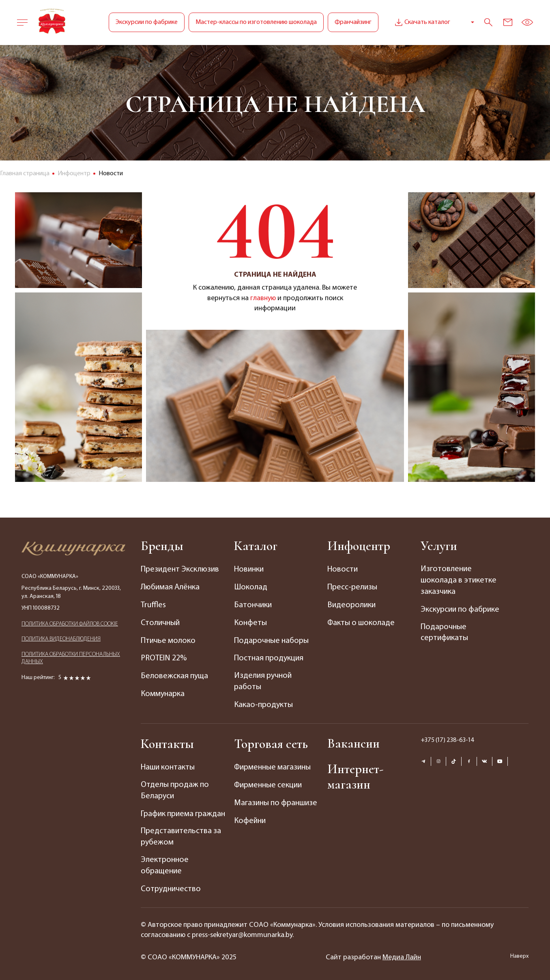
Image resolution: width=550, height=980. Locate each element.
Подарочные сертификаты (444, 633)
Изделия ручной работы (263, 680)
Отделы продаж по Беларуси (174, 788)
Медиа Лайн (402, 955)
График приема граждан (183, 811)
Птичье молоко (168, 639)
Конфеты (250, 622)
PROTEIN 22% (164, 657)
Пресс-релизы (352, 587)
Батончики (253, 604)
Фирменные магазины (273, 765)
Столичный (160, 622)
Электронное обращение (165, 863)
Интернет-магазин (355, 775)
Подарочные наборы (271, 639)
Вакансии (354, 741)
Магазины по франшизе (276, 800)
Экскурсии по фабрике (147, 22)
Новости (343, 570)
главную (263, 298)
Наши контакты (168, 765)
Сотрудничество (171, 886)
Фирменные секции (268, 782)
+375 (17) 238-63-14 (448, 738)
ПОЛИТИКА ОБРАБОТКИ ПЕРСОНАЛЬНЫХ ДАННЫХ (71, 659)
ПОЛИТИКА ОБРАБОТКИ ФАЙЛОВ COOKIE (70, 624)
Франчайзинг (353, 22)
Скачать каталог (422, 22)
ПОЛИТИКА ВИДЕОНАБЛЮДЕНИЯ (61, 639)
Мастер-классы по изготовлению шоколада (256, 22)
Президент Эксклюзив (180, 570)
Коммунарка (163, 692)
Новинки (249, 570)
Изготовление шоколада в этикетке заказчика (458, 581)
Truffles (153, 604)
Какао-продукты (263, 703)
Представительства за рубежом (181, 834)
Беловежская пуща (174, 674)
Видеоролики (351, 604)
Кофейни (250, 817)
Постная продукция (269, 657)
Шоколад (250, 587)
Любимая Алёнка (170, 587)
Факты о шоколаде (361, 622)
